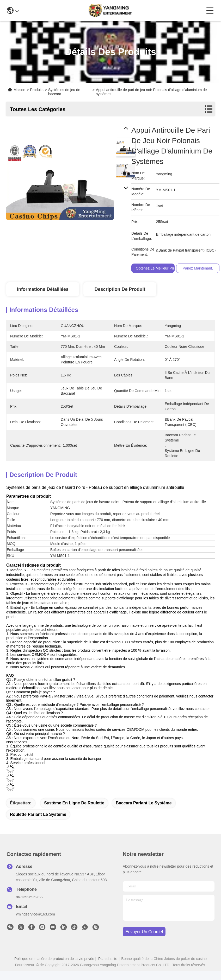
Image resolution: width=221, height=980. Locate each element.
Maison (19, 90)
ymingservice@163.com (35, 914)
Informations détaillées (43, 289)
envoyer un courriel (144, 932)
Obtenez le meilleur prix (156, 268)
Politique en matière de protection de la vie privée (54, 959)
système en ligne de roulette (74, 803)
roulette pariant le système (38, 814)
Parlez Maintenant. (198, 268)
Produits (37, 90)
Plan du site (108, 959)
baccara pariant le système (144, 803)
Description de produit (120, 289)
